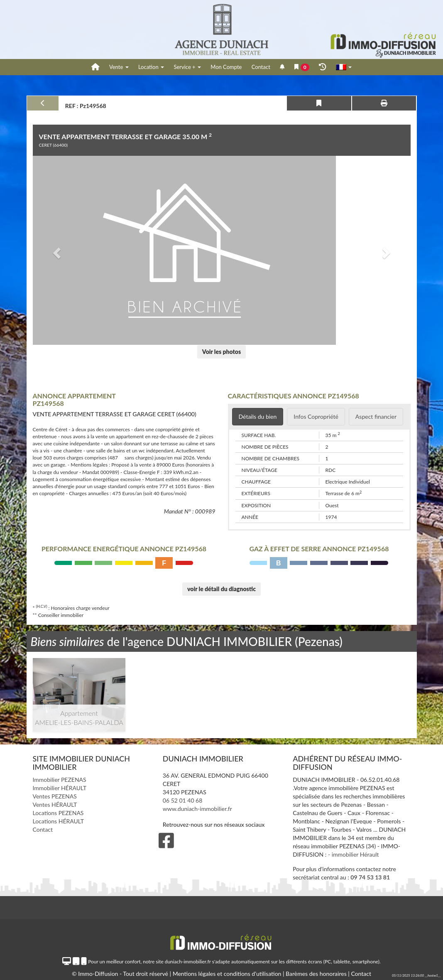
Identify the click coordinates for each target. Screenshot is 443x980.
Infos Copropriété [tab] (316, 416)
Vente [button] (119, 67)
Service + (187, 67)
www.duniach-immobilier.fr (197, 809)
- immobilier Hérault (354, 854)
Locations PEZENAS (58, 813)
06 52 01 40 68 (183, 800)
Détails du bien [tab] (258, 416)
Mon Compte (226, 67)
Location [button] (151, 67)
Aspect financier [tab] (376, 416)
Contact (261, 67)
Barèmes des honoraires (316, 974)
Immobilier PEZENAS (60, 780)
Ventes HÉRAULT (55, 804)
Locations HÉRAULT (58, 821)
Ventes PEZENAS (55, 796)
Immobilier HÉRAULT (60, 788)
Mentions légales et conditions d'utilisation (228, 974)
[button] (56, 250)
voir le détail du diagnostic (221, 589)
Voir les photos (221, 352)
